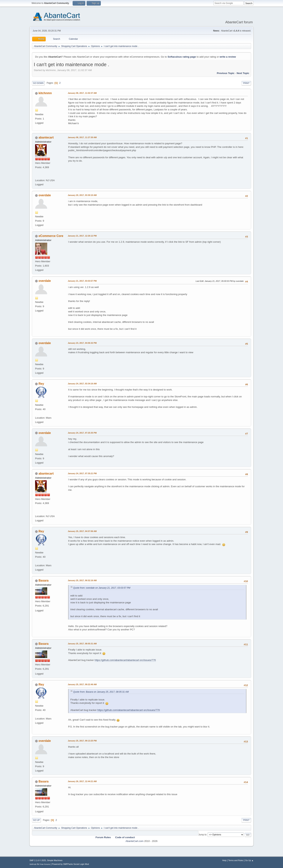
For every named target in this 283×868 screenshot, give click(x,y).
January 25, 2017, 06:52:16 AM (82, 580)
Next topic (243, 73)
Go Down (38, 83)
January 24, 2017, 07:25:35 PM (82, 433)
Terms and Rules (236, 860)
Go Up (36, 820)
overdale (45, 195)
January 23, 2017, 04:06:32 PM (82, 343)
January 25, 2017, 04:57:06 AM (82, 531)
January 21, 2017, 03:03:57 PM (82, 281)
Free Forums (45, 864)
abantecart (46, 137)
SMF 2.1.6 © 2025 (38, 860)
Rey (41, 384)
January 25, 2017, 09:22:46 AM (82, 684)
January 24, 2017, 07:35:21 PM (82, 473)
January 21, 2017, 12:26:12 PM (82, 236)
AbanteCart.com (134, 841)
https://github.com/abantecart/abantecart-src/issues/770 (125, 660)
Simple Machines (55, 860)
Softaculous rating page (182, 57)
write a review (228, 57)
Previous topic (226, 73)
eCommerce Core (51, 236)
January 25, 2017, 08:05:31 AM (82, 644)
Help (224, 860)
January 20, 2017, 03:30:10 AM (82, 195)
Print (246, 83)
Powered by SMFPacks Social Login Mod (71, 864)
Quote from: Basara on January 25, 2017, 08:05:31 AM (101, 692)
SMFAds (33, 864)
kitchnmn (45, 93)
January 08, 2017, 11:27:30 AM (82, 137)
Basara (43, 580)
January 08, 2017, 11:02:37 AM (82, 93)
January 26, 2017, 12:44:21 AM (82, 781)
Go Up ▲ (249, 860)
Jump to (202, 835)
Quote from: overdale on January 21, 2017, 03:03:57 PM (102, 588)
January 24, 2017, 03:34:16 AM (82, 384)
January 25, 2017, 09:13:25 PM (82, 741)
